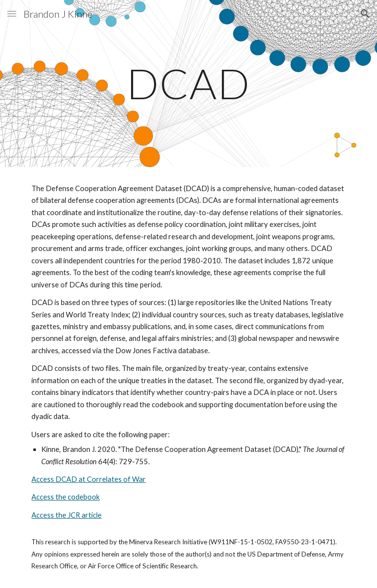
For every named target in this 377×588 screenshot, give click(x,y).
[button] (12, 14)
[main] (188, 83)
